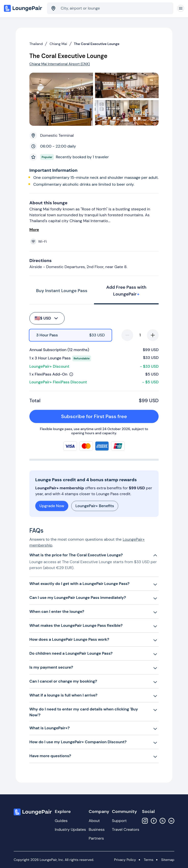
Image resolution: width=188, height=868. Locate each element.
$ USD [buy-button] (47, 318)
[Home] (23, 8)
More (34, 230)
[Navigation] (181, 8)
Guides (61, 821)
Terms (148, 860)
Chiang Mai (58, 44)
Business (97, 829)
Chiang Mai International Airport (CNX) (60, 64)
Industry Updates (70, 829)
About (94, 821)
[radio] (70, 335)
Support (119, 821)
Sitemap (168, 860)
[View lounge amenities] (95, 241)
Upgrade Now (52, 506)
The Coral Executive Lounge (97, 44)
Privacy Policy (125, 860)
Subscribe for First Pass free (107, 416)
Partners (96, 838)
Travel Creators (125, 829)
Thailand (36, 44)
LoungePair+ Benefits (95, 506)
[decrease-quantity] (127, 335)
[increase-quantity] (153, 335)
